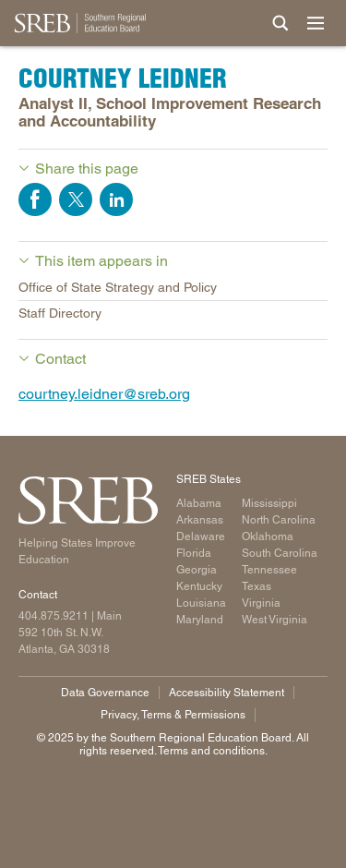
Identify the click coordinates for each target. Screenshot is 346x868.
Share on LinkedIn (116, 199)
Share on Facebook (35, 199)
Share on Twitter (76, 199)
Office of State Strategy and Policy (118, 287)
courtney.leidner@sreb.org (104, 394)
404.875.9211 (54, 616)
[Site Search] (280, 23)
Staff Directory (60, 313)
